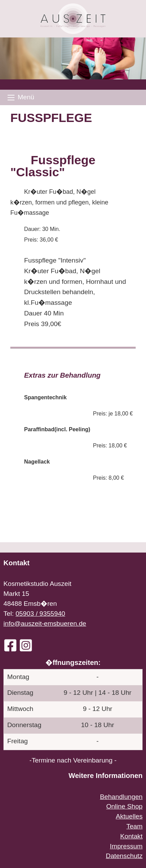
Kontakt (131, 836)
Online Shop (124, 806)
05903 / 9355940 (40, 614)
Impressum (126, 846)
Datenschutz (124, 856)
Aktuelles (129, 816)
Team (134, 826)
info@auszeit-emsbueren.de (45, 624)
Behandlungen (121, 797)
